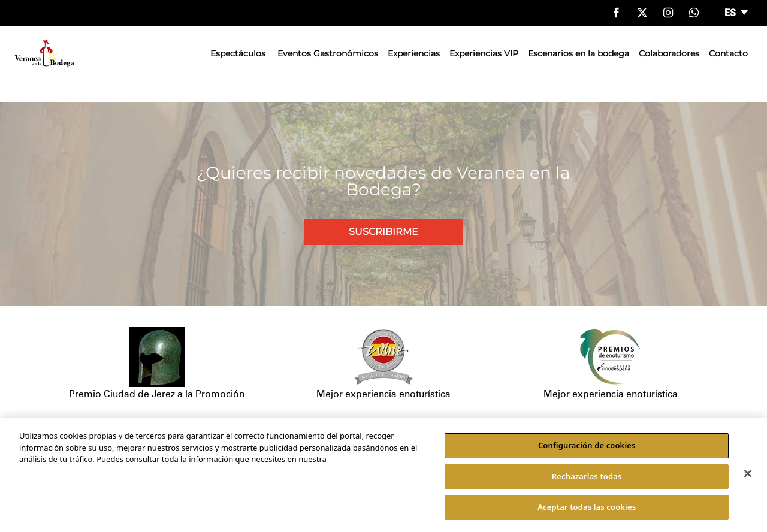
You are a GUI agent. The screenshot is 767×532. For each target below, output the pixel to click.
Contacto (728, 53)
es (731, 13)
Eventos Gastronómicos (328, 53)
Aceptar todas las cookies (587, 507)
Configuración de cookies (587, 445)
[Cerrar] (748, 474)
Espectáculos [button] (238, 53)
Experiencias (414, 53)
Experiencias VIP (484, 53)
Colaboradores (669, 53)
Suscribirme (383, 232)
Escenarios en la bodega (579, 53)
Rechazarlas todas (587, 476)
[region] (383, 475)
